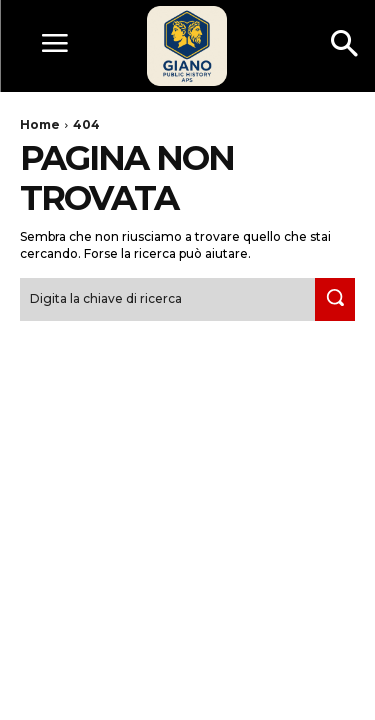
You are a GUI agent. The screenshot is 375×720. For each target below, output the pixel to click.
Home (40, 124)
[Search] (335, 299)
